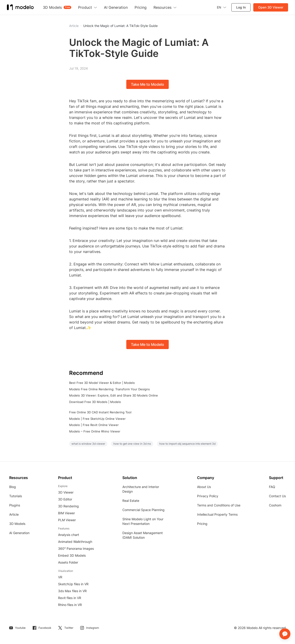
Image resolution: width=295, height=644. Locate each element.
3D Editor (65, 499)
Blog (13, 487)
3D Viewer (66, 492)
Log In (241, 7)
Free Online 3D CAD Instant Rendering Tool (100, 412)
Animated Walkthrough (75, 542)
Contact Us (277, 496)
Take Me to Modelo (147, 84)
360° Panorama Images (76, 548)
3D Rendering (68, 506)
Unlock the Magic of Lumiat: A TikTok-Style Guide (120, 26)
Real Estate (131, 501)
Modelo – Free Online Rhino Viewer (95, 431)
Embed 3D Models (72, 555)
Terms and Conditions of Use (219, 505)
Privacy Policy (208, 496)
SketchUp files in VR (73, 584)
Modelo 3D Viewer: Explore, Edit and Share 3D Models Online (114, 395)
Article (14, 514)
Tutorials (16, 496)
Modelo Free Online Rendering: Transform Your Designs (109, 389)
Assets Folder (68, 562)
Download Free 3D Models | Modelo (95, 402)
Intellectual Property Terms (217, 514)
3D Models (17, 524)
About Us (204, 487)
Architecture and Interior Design (141, 489)
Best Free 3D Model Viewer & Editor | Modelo (102, 383)
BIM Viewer (66, 513)
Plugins (15, 505)
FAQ (272, 487)
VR (60, 577)
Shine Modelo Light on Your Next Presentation (143, 521)
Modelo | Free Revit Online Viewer (94, 425)
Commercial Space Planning (143, 510)
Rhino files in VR (70, 605)
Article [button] (74, 26)
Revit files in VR (70, 598)
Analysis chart (69, 535)
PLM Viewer (67, 520)
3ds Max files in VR (72, 591)
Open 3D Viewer (271, 7)
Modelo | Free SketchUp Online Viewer (97, 419)
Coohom (275, 505)
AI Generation (19, 533)
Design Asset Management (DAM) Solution (143, 535)
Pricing (202, 524)
